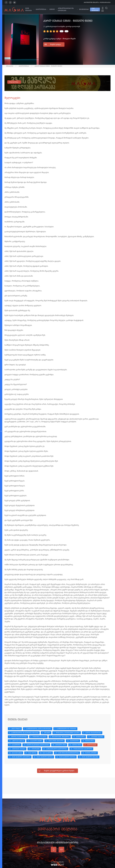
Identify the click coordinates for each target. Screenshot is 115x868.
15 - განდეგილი (73, 741)
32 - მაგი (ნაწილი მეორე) (43, 757)
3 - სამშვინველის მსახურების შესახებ (24, 733)
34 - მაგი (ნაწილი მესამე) (89, 757)
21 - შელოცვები (90, 745)
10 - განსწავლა (79, 737)
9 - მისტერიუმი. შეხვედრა (60, 737)
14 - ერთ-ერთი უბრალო (55, 741)
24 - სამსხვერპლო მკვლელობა (55, 749)
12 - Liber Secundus (17, 741)
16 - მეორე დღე (88, 741)
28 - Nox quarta (46, 753)
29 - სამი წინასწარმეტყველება (67, 753)
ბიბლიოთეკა (41, 9)
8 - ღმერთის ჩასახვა (38, 737)
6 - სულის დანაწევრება (92, 733)
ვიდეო (52, 9)
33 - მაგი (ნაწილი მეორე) (66, 757)
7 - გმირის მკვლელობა (18, 737)
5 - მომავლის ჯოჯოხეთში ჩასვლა (67, 733)
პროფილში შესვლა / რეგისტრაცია (97, 2)
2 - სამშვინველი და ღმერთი (65, 729)
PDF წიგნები (95, 9)
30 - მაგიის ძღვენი (90, 753)
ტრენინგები (84, 9)
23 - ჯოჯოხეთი (34, 749)
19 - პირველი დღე (59, 745)
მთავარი (10, 66)
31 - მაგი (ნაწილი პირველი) (20, 757)
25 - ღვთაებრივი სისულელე (81, 749)
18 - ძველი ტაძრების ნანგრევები (36, 745)
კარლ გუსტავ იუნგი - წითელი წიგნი (48, 66)
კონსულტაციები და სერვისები (66, 9)
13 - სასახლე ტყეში (35, 741)
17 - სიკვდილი (15, 745)
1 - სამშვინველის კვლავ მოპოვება (38, 729)
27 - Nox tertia (31, 753)
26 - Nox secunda (15, 753)
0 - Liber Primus (15, 729)
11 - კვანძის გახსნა (96, 737)
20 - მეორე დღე (75, 745)
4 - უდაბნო (46, 733)
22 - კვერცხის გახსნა (17, 749)
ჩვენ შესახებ (29, 9)
